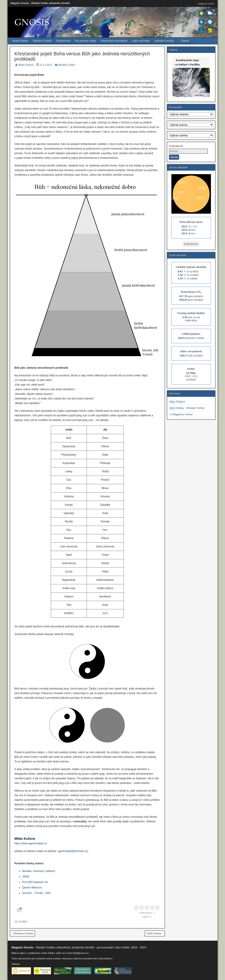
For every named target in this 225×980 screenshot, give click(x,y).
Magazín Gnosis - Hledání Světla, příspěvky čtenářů (40, 3)
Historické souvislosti (114, 41)
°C (182, 271)
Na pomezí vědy (85, 41)
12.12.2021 (46, 65)
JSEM (26, 877)
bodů (186, 355)
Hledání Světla (42, 41)
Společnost (63, 41)
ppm (186, 296)
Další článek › (155, 933)
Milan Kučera (26, 65)
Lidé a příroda (141, 41)
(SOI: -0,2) (191, 374)
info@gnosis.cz (80, 953)
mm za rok (191, 317)
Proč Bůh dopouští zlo (35, 882)
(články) (178, 402)
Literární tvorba (164, 41)
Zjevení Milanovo (32, 888)
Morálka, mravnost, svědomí (39, 871)
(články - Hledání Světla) (187, 408)
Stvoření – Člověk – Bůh (36, 893)
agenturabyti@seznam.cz (73, 851)
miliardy (187, 338)
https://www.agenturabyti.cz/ (31, 843)
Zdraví (185, 41)
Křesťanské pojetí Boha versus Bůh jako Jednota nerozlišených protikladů (82, 56)
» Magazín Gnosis (205, 4)
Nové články (20, 41)
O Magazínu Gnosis (181, 414)
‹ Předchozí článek (23, 933)
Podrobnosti (191, 244)
